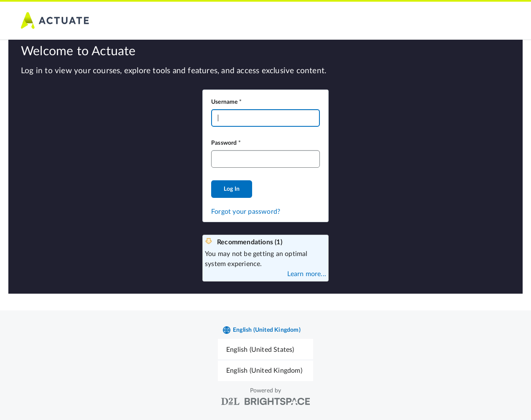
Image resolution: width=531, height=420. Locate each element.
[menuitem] (265, 350)
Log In (232, 189)
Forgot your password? (246, 212)
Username (225, 102)
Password (224, 143)
